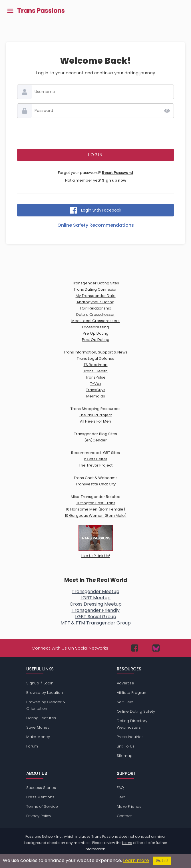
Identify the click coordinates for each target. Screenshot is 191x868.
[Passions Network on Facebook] (135, 648)
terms (127, 843)
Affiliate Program (132, 693)
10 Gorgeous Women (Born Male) (96, 516)
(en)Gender (95, 440)
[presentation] (96, 133)
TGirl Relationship (95, 308)
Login (49, 683)
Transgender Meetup (95, 591)
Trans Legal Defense (96, 358)
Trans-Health (95, 371)
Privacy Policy (39, 816)
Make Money (38, 737)
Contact (124, 816)
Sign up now (114, 180)
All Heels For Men (95, 421)
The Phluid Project (95, 415)
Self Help (125, 702)
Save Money (38, 727)
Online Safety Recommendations (96, 225)
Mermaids (96, 396)
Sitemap (125, 756)
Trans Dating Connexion (96, 289)
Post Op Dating (96, 340)
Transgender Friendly (96, 610)
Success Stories (41, 788)
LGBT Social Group (96, 617)
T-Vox (96, 384)
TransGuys (96, 390)
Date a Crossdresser (95, 315)
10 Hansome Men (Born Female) (95, 509)
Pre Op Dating (96, 333)
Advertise (125, 683)
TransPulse (95, 377)
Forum (32, 746)
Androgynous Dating (95, 302)
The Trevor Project (96, 465)
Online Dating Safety (136, 711)
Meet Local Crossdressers (95, 321)
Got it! (162, 861)
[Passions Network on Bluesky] (156, 648)
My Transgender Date (96, 296)
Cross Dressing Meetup (96, 604)
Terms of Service (42, 806)
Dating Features (41, 718)
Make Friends (129, 806)
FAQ (120, 788)
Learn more (136, 860)
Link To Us (126, 746)
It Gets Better (96, 459)
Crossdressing (95, 327)
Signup (33, 683)
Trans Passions (41, 11)
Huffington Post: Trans (95, 503)
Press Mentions (40, 797)
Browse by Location (45, 693)
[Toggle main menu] (10, 11)
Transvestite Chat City (96, 484)
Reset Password (117, 173)
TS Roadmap (96, 365)
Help (121, 797)
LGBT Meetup (95, 598)
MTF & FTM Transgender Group (96, 623)
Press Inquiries (130, 737)
